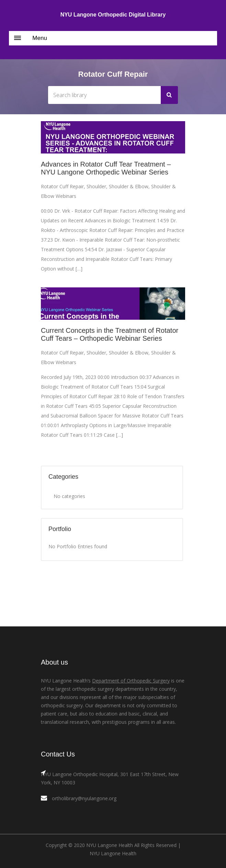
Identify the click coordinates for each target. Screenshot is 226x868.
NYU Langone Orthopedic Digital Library (113, 15)
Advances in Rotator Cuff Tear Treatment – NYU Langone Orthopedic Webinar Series (106, 168)
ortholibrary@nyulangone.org (84, 798)
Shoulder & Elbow (129, 186)
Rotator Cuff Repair (62, 186)
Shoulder (96, 186)
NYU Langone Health (113, 853)
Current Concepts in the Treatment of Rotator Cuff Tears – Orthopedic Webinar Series (110, 334)
